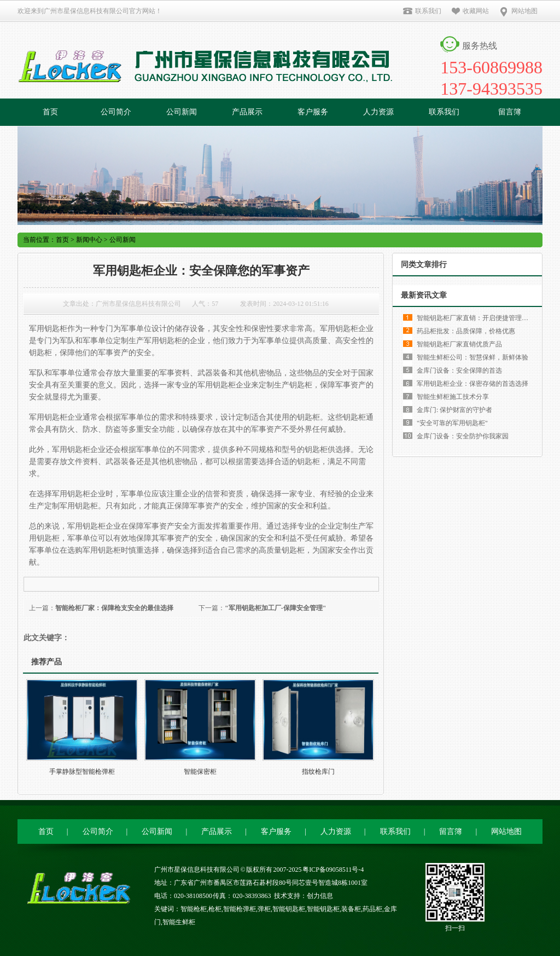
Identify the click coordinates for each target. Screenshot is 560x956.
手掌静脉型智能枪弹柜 (82, 772)
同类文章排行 (424, 265)
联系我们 (422, 11)
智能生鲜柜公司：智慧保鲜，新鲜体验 (472, 357)
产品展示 (247, 112)
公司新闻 (182, 112)
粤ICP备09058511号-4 (333, 870)
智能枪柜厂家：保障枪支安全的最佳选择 (114, 608)
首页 (50, 112)
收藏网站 (470, 11)
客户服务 (313, 112)
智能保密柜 (200, 772)
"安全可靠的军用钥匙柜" (452, 423)
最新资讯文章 (424, 295)
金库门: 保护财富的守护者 (454, 410)
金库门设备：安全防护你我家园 (463, 436)
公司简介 (116, 112)
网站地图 (518, 11)
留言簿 (510, 112)
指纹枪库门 (318, 772)
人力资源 (378, 112)
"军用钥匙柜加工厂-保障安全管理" (275, 608)
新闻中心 (89, 240)
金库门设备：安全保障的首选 (459, 370)
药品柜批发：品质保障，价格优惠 (466, 331)
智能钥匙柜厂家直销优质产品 (459, 344)
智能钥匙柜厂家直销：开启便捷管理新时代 (479, 318)
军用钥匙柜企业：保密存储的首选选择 (472, 384)
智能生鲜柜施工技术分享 (453, 397)
